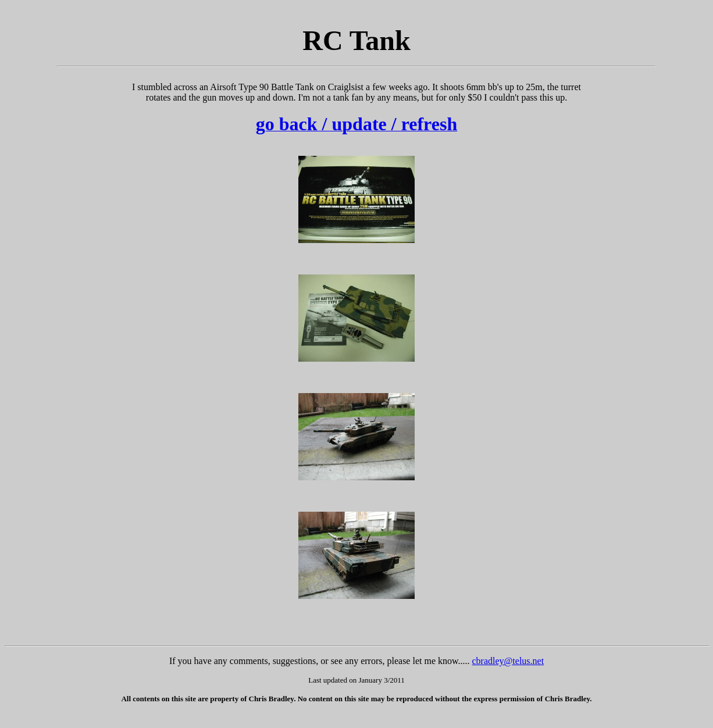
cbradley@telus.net (508, 661)
